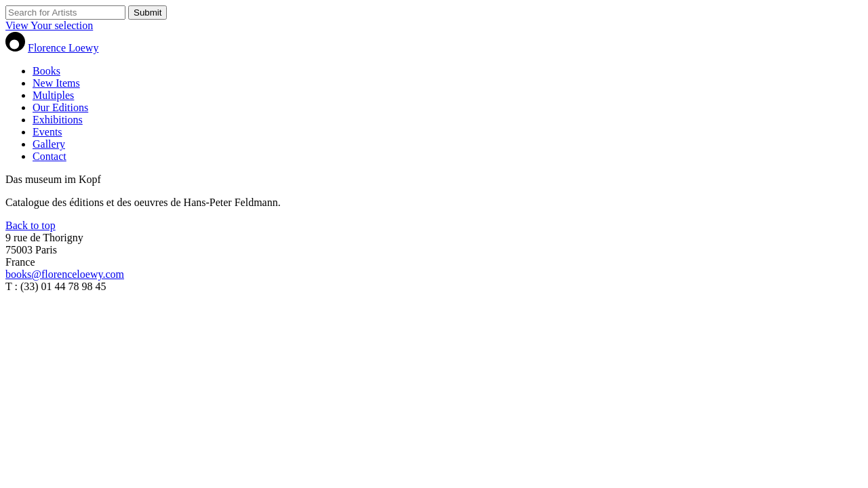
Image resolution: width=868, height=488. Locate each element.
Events (47, 132)
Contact (50, 156)
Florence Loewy (63, 48)
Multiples (53, 95)
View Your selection (49, 25)
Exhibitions (58, 120)
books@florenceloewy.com (65, 274)
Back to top (31, 225)
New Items (56, 83)
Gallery (49, 144)
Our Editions (60, 107)
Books (46, 71)
